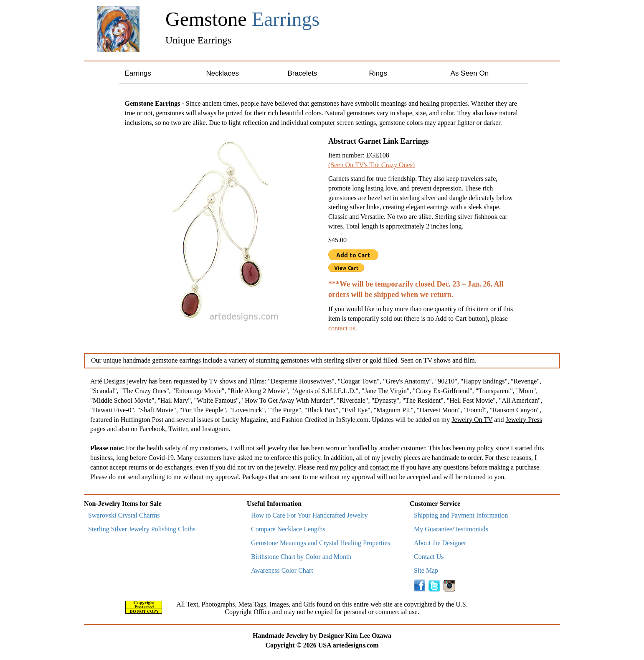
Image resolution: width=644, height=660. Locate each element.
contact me (384, 467)
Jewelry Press (524, 420)
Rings (378, 73)
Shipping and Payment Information (461, 515)
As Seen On (470, 73)
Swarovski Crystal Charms (124, 515)
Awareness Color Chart (282, 570)
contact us (342, 328)
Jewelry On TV (472, 420)
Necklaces (223, 73)
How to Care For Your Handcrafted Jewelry (309, 515)
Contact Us (429, 557)
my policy (343, 467)
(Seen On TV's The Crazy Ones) (371, 165)
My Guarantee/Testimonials (451, 529)
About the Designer (440, 543)
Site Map (426, 570)
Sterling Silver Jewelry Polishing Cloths (142, 529)
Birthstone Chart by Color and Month (301, 557)
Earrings (138, 73)
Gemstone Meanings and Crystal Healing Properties (321, 543)
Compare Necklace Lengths (288, 529)
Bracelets (303, 73)
